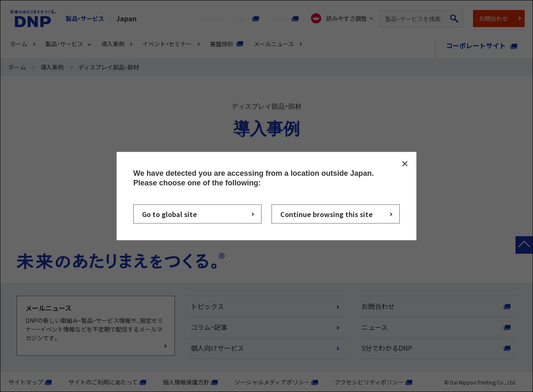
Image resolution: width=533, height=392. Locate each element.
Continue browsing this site (326, 214)
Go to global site (169, 214)
